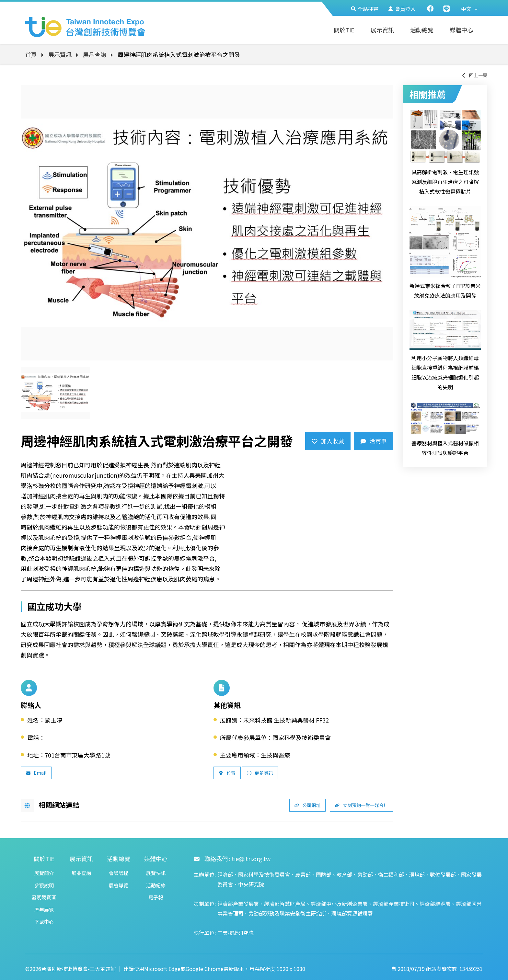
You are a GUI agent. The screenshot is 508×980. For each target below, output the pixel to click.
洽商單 (374, 441)
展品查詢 (95, 54)
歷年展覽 (44, 910)
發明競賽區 (44, 897)
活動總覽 (422, 30)
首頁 (31, 54)
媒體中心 (461, 30)
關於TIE (344, 30)
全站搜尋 (365, 9)
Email (36, 773)
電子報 (156, 897)
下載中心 (44, 922)
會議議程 (119, 873)
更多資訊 (260, 773)
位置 (227, 773)
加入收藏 (328, 441)
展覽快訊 (156, 873)
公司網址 (307, 805)
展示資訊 (382, 30)
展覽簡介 (44, 873)
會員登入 (402, 9)
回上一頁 (474, 75)
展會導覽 (119, 885)
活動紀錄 (156, 885)
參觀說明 (44, 885)
